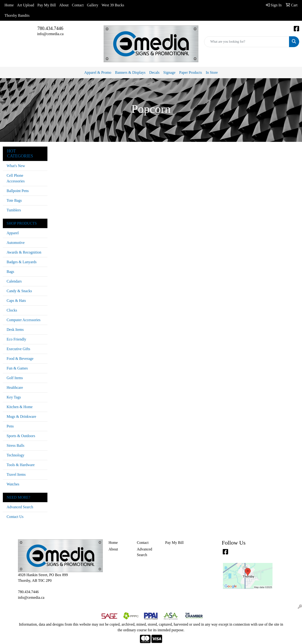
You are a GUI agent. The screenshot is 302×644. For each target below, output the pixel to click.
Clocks (12, 310)
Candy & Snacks (19, 291)
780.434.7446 (50, 28)
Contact (78, 5)
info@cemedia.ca (50, 34)
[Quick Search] (247, 42)
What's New (16, 166)
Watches (13, 484)
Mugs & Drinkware (21, 416)
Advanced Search (20, 507)
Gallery (93, 5)
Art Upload (25, 5)
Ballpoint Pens (18, 191)
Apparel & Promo (98, 72)
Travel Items (16, 474)
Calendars (14, 281)
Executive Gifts (18, 349)
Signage (169, 72)
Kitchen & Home (20, 407)
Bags (10, 272)
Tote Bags (14, 200)
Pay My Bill (47, 5)
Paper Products (191, 72)
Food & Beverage (20, 359)
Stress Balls (15, 445)
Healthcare (15, 388)
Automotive (16, 243)
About (64, 5)
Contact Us (15, 517)
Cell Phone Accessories (16, 178)
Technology (15, 455)
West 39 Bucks (113, 5)
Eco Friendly (16, 339)
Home (9, 5)
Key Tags (14, 397)
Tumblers (14, 210)
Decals (154, 72)
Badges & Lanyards (22, 262)
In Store (212, 72)
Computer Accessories (24, 320)
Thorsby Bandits (17, 15)
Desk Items (15, 330)
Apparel (13, 233)
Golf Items (15, 378)
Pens (10, 426)
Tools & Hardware (21, 465)
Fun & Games (17, 368)
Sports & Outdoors (21, 436)
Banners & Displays (130, 72)
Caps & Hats (16, 301)
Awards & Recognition (24, 252)
